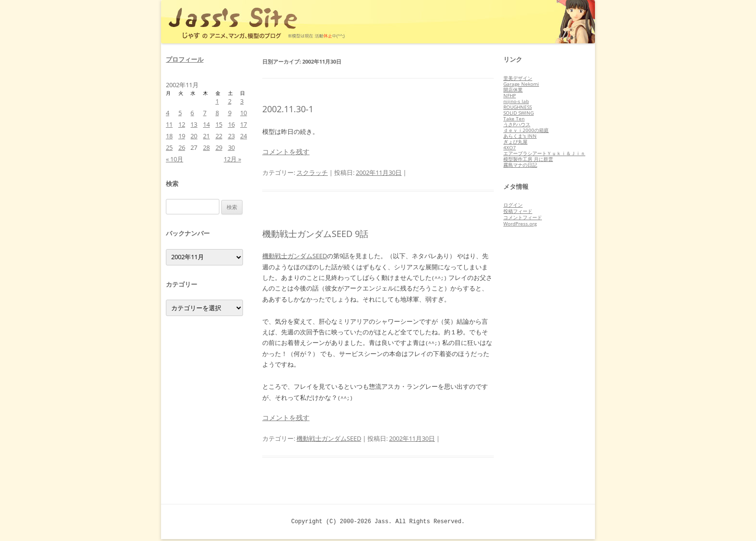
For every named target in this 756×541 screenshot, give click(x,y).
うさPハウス (517, 124)
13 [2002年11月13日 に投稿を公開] (194, 124)
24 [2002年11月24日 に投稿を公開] (243, 136)
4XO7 (510, 147)
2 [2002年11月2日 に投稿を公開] (230, 101)
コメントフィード (523, 217)
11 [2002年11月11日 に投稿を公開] (169, 124)
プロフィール (185, 59)
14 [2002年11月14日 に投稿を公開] (206, 124)
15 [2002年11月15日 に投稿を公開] (219, 124)
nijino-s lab (516, 101)
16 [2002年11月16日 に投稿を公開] (231, 124)
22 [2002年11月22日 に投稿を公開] (219, 136)
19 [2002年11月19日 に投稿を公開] (182, 136)
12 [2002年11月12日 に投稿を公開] (182, 124)
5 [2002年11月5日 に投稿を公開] (180, 113)
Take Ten (514, 119)
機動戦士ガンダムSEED (295, 256)
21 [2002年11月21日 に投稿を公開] (206, 136)
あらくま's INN (520, 136)
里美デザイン (518, 78)
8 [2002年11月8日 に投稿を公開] (217, 113)
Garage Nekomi (521, 84)
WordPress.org (520, 224)
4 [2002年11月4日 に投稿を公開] (168, 113)
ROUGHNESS (518, 107)
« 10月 (175, 159)
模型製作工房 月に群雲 (528, 159)
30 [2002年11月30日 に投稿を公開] (231, 147)
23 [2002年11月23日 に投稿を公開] (231, 136)
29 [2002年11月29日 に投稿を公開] (219, 147)
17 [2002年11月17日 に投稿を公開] (243, 124)
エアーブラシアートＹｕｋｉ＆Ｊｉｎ (544, 153)
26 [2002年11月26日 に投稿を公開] (182, 147)
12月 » (232, 159)
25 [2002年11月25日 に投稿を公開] (169, 147)
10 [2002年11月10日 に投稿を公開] (243, 113)
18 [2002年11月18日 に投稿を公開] (169, 136)
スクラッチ (312, 172)
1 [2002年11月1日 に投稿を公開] (217, 101)
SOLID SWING (519, 113)
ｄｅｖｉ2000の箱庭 (526, 130)
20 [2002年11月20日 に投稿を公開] (194, 136)
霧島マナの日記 (520, 165)
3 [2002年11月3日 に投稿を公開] (242, 101)
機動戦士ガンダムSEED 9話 (315, 234)
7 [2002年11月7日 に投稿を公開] (205, 113)
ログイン (513, 205)
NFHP (510, 95)
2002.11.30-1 (288, 109)
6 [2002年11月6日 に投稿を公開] (192, 113)
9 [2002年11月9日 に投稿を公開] (230, 113)
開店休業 (513, 90)
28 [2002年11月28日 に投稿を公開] (206, 147)
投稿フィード (518, 211)
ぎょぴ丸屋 (515, 142)
